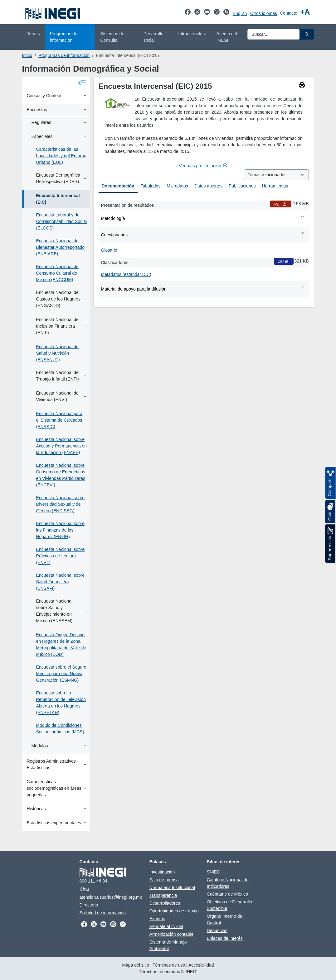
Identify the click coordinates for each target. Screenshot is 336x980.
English (240, 13)
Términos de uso (169, 965)
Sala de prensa (164, 880)
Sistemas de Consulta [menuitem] (112, 37)
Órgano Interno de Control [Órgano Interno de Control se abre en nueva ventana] (225, 919)
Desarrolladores (165, 903)
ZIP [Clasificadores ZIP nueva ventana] (284, 262)
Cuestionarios (203, 234)
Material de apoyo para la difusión (203, 289)
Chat (84, 889)
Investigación (162, 872)
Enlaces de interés (225, 938)
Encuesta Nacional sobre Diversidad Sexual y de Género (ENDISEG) (61, 504)
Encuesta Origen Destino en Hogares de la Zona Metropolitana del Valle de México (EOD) (61, 644)
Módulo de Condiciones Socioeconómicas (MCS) (60, 729)
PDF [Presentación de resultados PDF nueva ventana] (281, 204)
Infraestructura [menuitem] (192, 34)
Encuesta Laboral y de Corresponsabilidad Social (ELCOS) (62, 221)
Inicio (27, 55)
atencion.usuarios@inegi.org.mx (110, 897)
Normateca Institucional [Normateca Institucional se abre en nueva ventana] (172, 888)
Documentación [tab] (118, 186)
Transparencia (163, 895)
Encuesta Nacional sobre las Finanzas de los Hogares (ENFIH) (61, 530)
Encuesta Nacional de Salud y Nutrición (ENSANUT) (57, 353)
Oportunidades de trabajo (174, 911)
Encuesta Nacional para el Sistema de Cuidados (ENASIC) (59, 420)
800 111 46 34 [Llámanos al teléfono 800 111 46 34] (93, 881)
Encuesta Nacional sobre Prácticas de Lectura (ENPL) (61, 556)
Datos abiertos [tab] (208, 186)
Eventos (157, 919)
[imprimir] (302, 86)
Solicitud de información (102, 913)
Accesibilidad (201, 965)
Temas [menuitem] (34, 34)
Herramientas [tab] (275, 186)
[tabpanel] (204, 248)
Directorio (89, 905)
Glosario (109, 250)
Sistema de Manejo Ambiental (168, 945)
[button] (307, 34)
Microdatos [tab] (177, 186)
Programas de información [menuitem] (64, 37)
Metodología (203, 218)
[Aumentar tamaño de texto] (305, 12)
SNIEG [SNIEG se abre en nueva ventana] (214, 872)
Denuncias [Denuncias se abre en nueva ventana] (217, 930)
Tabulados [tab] (151, 186)
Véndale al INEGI (166, 926)
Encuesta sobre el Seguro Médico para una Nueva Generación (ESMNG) (61, 674)
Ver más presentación (203, 166)
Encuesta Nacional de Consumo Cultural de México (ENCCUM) (57, 273)
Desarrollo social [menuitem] (153, 37)
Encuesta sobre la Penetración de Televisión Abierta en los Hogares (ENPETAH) (61, 703)
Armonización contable (172, 934)
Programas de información (64, 55)
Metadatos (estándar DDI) (126, 274)
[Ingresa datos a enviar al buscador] (274, 34)
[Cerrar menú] (82, 83)
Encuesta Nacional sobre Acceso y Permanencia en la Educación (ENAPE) (62, 446)
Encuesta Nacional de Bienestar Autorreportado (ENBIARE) (61, 247)
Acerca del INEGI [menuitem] (227, 37)
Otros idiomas (264, 13)
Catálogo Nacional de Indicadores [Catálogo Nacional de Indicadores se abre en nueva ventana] (228, 883)
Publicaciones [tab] (242, 186)
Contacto (289, 13)
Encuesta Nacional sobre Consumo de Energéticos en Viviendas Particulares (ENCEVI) (61, 475)
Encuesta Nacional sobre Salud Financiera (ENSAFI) (61, 582)
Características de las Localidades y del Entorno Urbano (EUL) (61, 156)
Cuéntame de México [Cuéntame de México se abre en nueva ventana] (227, 894)
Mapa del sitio (135, 965)
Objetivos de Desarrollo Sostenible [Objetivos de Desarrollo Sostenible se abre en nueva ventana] (230, 905)
